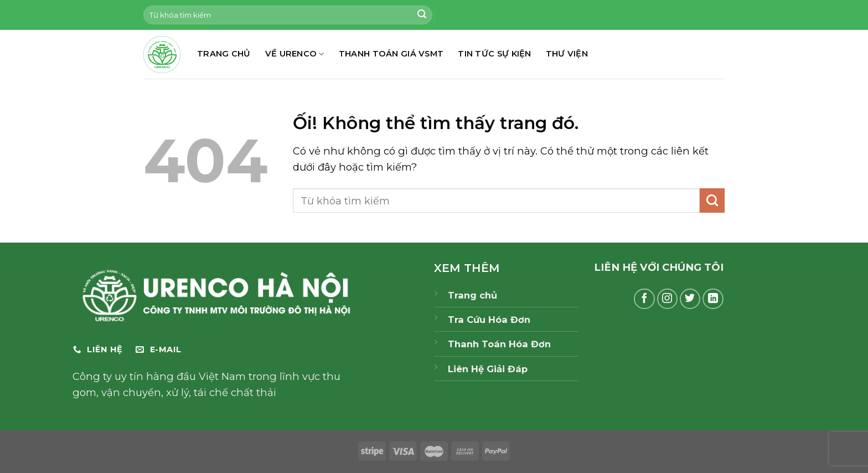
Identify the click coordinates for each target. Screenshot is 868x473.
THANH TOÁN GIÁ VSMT (391, 54)
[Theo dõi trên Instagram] (668, 299)
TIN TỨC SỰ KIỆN (494, 54)
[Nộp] (422, 15)
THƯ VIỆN (567, 54)
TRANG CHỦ (224, 54)
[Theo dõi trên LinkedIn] (713, 299)
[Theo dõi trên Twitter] (690, 299)
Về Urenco (295, 54)
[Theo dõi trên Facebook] (644, 299)
